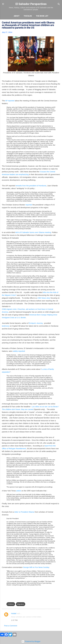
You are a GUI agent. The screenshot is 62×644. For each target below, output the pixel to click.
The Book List (42, 16)
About (17, 16)
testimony (6, 326)
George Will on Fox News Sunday (36, 567)
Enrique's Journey (36, 323)
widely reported (19, 351)
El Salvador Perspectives (31, 4)
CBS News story (44, 298)
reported (29, 205)
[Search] (59, 4)
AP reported (10, 101)
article (19, 491)
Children (11, 604)
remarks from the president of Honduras (31, 186)
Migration (21, 604)
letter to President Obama (24, 512)
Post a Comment (11, 626)
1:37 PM (14, 620)
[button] (59, 23)
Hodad (14, 613)
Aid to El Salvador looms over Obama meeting (33, 232)
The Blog (28, 16)
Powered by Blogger (31, 641)
